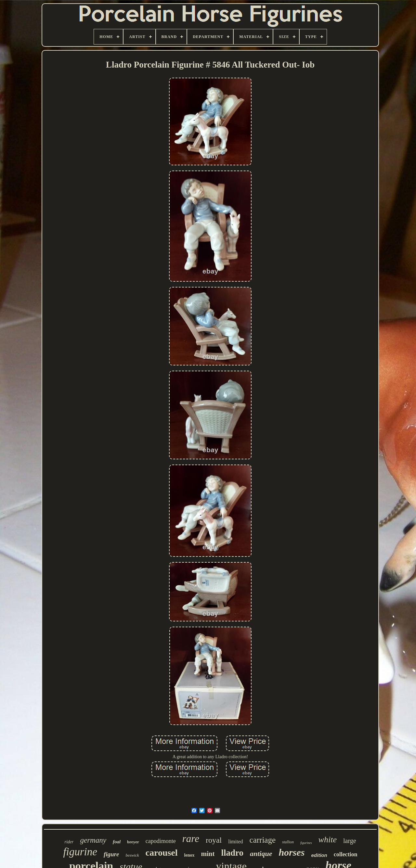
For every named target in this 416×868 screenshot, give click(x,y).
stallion (288, 842)
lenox (189, 855)
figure (111, 854)
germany (93, 840)
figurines (306, 843)
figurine (80, 852)
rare (191, 839)
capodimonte (161, 841)
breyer (133, 842)
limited (235, 842)
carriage (263, 840)
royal (214, 840)
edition (319, 855)
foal (117, 842)
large (350, 841)
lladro (232, 853)
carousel (162, 853)
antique (261, 854)
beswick (132, 855)
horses (292, 852)
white (328, 840)
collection (346, 854)
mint (208, 854)
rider (69, 842)
